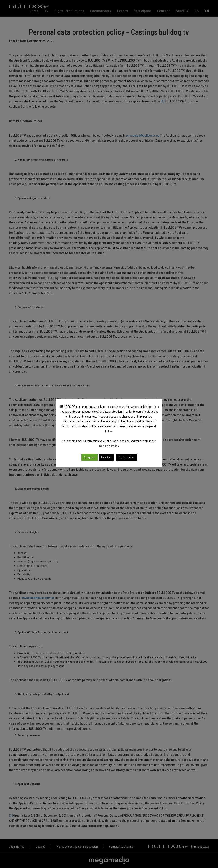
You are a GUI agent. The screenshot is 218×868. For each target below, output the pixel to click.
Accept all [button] (89, 457)
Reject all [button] (106, 457)
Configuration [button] (126, 457)
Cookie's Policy (109, 446)
